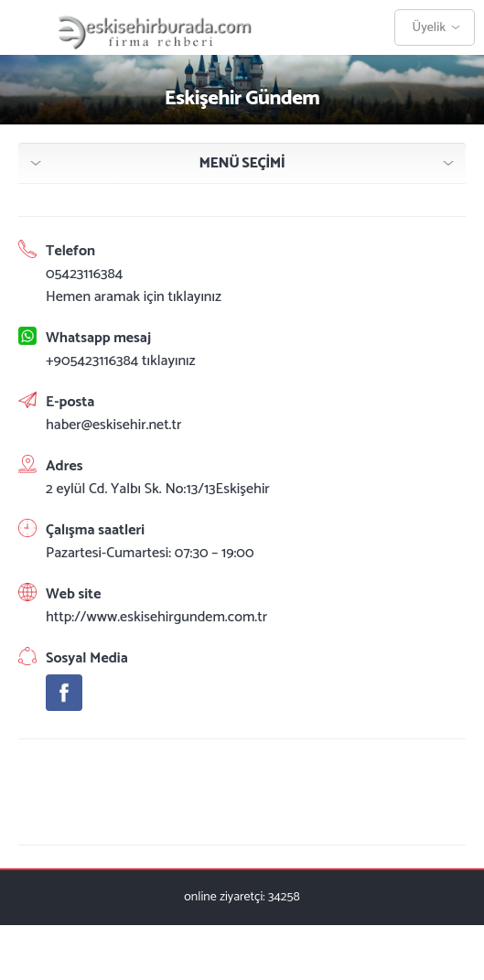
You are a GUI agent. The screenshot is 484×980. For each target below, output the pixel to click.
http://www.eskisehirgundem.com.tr (156, 617)
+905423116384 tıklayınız (121, 361)
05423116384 (84, 274)
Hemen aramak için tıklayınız (134, 297)
